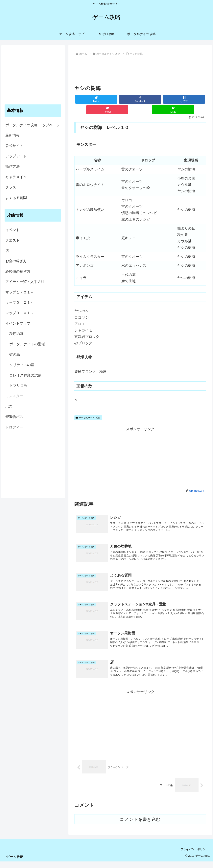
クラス (11, 187)
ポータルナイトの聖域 (27, 344)
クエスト (12, 240)
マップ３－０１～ (20, 313)
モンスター (14, 396)
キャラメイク (16, 177)
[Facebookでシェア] (140, 99)
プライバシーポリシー (194, 856)
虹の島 (15, 355)
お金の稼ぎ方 (16, 261)
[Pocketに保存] (107, 110)
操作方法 (12, 166)
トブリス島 (18, 386)
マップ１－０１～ (20, 292)
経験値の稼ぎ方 (18, 271)
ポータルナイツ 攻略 (88, 418)
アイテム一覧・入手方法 (25, 282)
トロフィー (14, 427)
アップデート (16, 156)
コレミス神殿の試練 (25, 375)
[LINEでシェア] (173, 110)
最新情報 (12, 135)
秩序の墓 (16, 334)
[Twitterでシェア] (96, 99)
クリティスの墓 (22, 365)
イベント (12, 230)
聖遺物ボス (14, 417)
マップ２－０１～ (20, 303)
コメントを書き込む (140, 826)
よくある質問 (16, 198)
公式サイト (14, 146)
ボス (9, 406)
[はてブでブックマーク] (184, 99)
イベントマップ (18, 323)
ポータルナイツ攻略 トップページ (33, 125)
